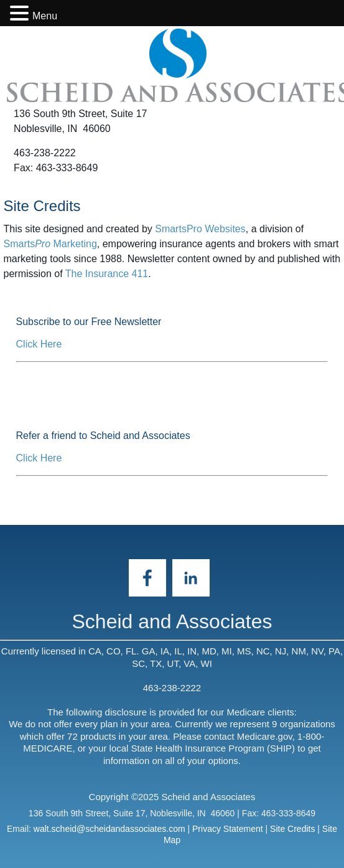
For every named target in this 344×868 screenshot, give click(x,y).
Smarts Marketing (50, 244)
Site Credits (292, 829)
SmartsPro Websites (200, 229)
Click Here (39, 344)
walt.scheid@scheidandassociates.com (109, 829)
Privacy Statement (228, 829)
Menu (45, 16)
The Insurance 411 (107, 274)
